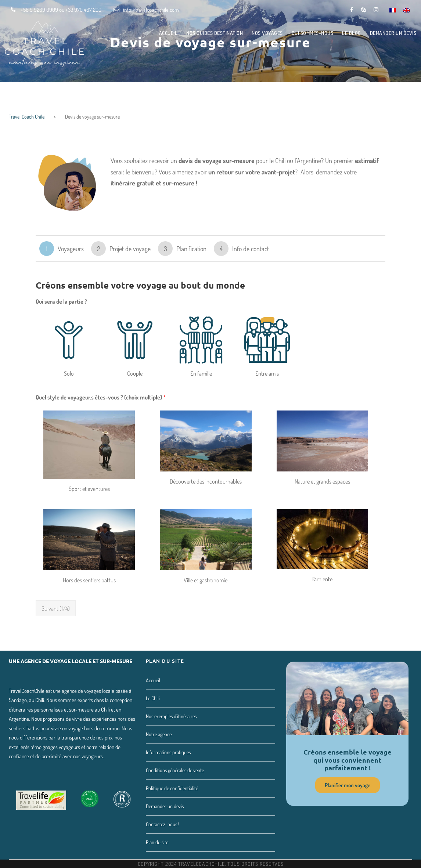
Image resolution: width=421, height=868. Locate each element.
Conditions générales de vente (175, 770)
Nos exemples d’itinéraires (171, 716)
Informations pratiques (168, 752)
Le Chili (153, 698)
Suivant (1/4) (56, 608)
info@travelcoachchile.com (151, 10)
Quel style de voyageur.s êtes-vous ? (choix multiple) (101, 397)
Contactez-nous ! (163, 824)
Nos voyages (267, 33)
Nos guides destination (215, 33)
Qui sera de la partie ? (61, 301)
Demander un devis (393, 33)
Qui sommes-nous (313, 33)
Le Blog (352, 33)
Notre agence (159, 734)
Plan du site (157, 842)
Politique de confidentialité (172, 788)
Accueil (168, 33)
